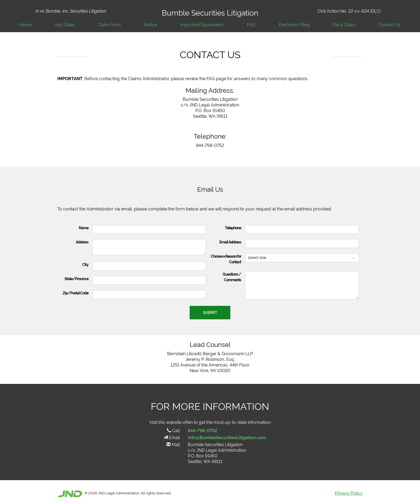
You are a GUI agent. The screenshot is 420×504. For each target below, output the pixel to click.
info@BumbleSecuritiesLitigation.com (227, 437)
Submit (210, 313)
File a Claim (344, 25)
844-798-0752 (202, 430)
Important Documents (202, 25)
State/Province (76, 279)
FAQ (251, 25)
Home (26, 25)
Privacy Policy (349, 493)
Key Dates (65, 25)
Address (82, 242)
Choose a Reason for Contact (226, 259)
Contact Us (389, 25)
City (85, 264)
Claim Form (109, 25)
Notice (151, 25)
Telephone (233, 228)
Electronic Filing (294, 25)
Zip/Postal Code (76, 293)
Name (84, 228)
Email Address (230, 242)
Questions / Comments (232, 277)
